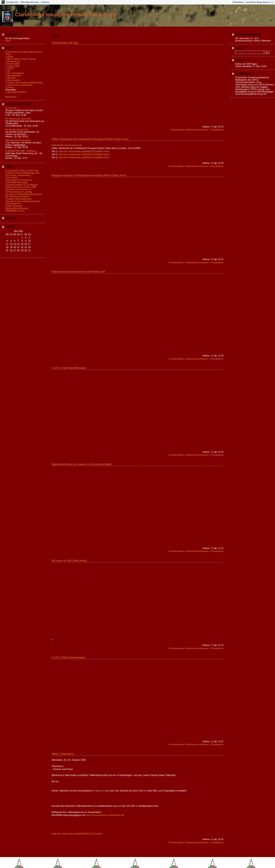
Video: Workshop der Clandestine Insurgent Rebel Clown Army (90, 139)
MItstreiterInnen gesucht (18, 140)
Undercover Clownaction (20, 85)
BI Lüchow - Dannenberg (18, 175)
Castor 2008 (13, 66)
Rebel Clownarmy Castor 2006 (21, 187)
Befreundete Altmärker (17, 208)
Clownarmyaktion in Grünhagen (22, 185)
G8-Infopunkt (14, 76)
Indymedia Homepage (16, 182)
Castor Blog (11, 178)
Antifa (10, 57)
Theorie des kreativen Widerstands (25, 83)
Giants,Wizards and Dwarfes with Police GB (78, 272)
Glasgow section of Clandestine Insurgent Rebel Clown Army (89, 175)
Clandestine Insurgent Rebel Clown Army (66, 15)
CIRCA (11, 68)
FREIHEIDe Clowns (15, 211)
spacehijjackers (13, 204)
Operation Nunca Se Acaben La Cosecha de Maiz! (82, 464)
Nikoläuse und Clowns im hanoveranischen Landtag (19, 191)
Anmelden (238, 2)
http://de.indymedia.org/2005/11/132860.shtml (84, 157)
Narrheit (11, 78)
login (8, 41)
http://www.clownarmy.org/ (66, 145)
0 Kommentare (176, 166)
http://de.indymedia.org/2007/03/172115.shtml (77, 834)
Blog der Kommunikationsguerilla (23, 201)
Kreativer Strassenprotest (18, 199)
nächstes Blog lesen (257, 2)
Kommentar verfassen (197, 130)
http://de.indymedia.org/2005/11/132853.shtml (84, 154)
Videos (45, 2)
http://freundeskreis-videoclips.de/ (105, 815)
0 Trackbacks (217, 130)
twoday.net (12, 2)
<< (271, 2)
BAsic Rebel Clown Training (22, 59)
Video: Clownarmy (63, 754)
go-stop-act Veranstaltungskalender (24, 194)
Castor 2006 (13, 64)
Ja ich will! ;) (12, 108)
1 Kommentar (177, 130)
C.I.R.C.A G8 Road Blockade (69, 368)
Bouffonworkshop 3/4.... (18, 130)
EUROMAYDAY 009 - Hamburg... (22, 151)
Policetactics (14, 80)
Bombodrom (14, 61)
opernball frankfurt (17, 92)
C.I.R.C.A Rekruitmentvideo (68, 658)
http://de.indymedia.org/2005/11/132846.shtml (84, 151)
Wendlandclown (30, 2)
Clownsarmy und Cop (65, 43)
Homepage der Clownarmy (19, 180)
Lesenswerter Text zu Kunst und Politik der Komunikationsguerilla (22, 172)
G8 (9, 71)
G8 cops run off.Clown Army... (70, 561)
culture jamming (14, 206)
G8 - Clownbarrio (16, 73)
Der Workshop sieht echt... (19, 119)
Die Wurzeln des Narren (17, 197)
